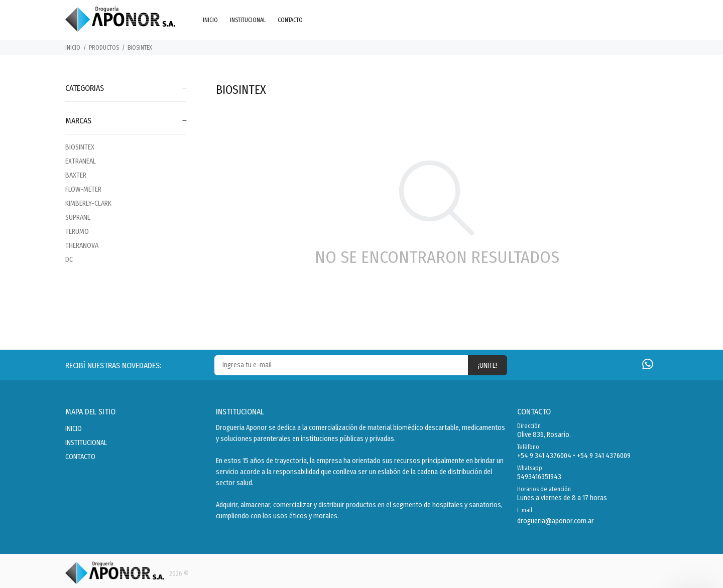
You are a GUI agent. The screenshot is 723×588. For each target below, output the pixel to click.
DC (69, 260)
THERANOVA (82, 246)
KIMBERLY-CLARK (88, 203)
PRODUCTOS (104, 48)
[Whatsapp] (648, 365)
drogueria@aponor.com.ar (556, 521)
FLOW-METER (83, 189)
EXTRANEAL (81, 161)
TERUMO (77, 232)
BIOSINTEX (80, 147)
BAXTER (76, 175)
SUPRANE (78, 217)
